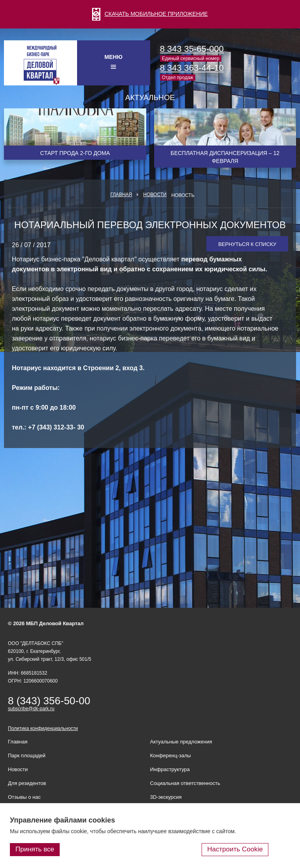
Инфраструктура (170, 769)
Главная (121, 195)
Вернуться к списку (247, 244)
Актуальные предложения (181, 742)
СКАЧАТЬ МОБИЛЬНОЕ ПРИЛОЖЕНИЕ (150, 14)
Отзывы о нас (24, 797)
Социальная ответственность (185, 783)
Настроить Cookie (235, 849)
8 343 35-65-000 (192, 49)
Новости (155, 195)
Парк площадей (27, 755)
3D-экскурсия (166, 797)
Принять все (35, 849)
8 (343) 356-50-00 (49, 701)
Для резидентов (27, 783)
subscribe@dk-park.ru (31, 709)
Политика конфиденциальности (43, 728)
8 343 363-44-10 (192, 68)
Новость (183, 195)
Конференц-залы (171, 755)
